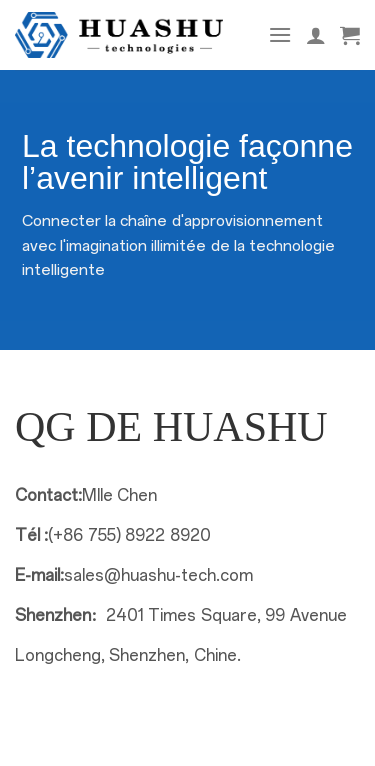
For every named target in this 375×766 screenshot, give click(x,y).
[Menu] (280, 34)
